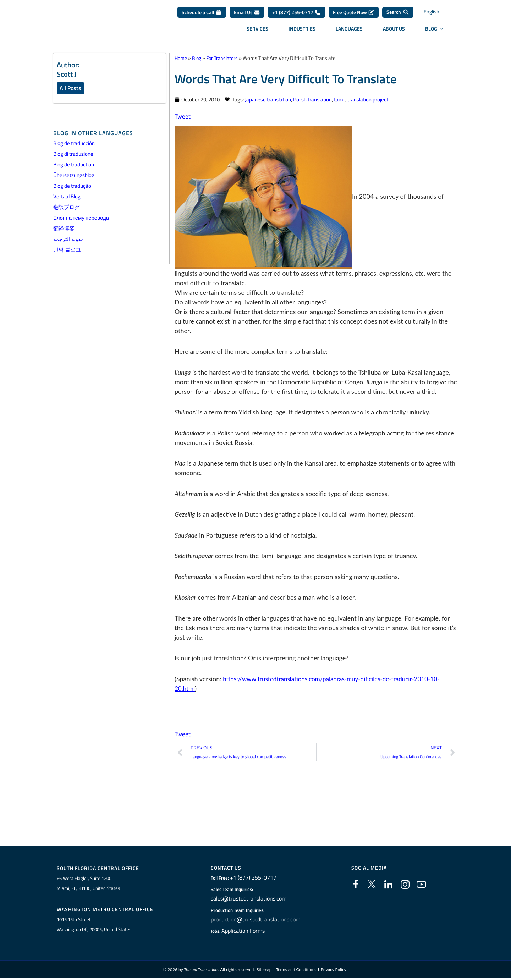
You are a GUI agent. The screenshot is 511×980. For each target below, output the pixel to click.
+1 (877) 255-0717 (296, 15)
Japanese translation (268, 99)
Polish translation (312, 99)
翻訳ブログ (67, 208)
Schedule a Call (202, 15)
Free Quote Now (354, 15)
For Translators (225, 58)
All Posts (70, 88)
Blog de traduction (74, 165)
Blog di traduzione (73, 155)
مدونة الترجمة (68, 240)
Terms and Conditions (296, 971)
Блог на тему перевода (81, 218)
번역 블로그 (67, 250)
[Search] (398, 15)
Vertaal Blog (67, 197)
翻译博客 (64, 229)
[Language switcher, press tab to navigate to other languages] (438, 15)
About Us (394, 31)
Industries (302, 31)
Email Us (247, 15)
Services (257, 31)
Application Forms (247, 932)
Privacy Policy (334, 971)
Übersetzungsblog (74, 176)
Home (182, 58)
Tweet (183, 116)
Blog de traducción (74, 144)
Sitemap (264, 971)
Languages (349, 31)
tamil (340, 99)
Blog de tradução (72, 186)
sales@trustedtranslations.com (250, 899)
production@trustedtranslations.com (255, 920)
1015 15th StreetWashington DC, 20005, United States (94, 926)
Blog (435, 31)
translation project (368, 99)
